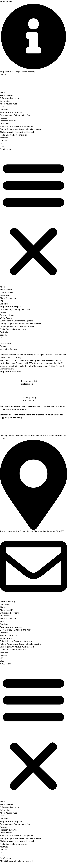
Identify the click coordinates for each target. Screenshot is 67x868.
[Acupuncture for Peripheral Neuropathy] (33, 37)
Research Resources (9, 121)
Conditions (5, 109)
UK (1, 143)
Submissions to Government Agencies (17, 126)
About (3, 92)
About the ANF (6, 95)
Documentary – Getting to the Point (16, 115)
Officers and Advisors (9, 98)
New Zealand (6, 149)
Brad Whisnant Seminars (13, 363)
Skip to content (7, 1)
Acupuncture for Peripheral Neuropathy (17, 72)
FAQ (2, 107)
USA (2, 146)
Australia (4, 138)
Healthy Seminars (37, 360)
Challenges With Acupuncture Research (17, 132)
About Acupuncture (9, 104)
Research (4, 118)
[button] (33, 218)
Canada (3, 141)
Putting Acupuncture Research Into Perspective (21, 129)
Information (5, 101)
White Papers (6, 124)
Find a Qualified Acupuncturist (13, 135)
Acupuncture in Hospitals (11, 112)
